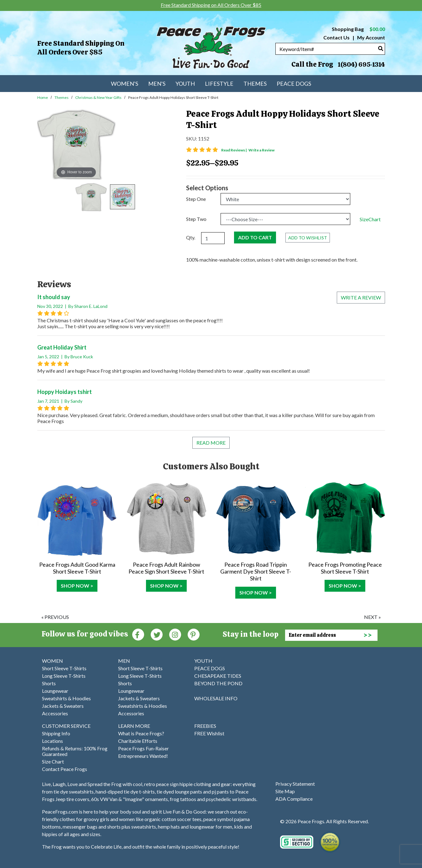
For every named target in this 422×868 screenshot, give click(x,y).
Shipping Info (56, 733)
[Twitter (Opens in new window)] (157, 634)
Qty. (191, 237)
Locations (52, 741)
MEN (124, 661)
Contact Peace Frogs (65, 769)
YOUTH (203, 661)
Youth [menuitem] (185, 84)
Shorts (49, 683)
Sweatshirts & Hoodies (66, 698)
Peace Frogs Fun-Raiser (143, 748)
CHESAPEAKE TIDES (218, 676)
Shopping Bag (358, 29)
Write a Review (261, 150)
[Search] (381, 48)
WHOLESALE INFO (216, 698)
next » (373, 617)
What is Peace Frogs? (141, 733)
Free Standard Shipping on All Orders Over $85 (81, 48)
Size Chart (53, 761)
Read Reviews (234, 150)
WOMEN (52, 661)
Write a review (361, 297)
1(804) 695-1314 (361, 64)
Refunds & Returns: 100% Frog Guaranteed (75, 751)
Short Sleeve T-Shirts (64, 668)
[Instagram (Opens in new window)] (175, 634)
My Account (371, 37)
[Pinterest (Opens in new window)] (194, 634)
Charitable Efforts (138, 741)
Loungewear (55, 691)
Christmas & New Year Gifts (98, 97)
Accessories (55, 713)
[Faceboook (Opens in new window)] (138, 634)
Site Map (285, 791)
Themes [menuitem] (255, 84)
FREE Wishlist (209, 733)
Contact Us (336, 37)
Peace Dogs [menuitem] (294, 84)
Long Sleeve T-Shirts (64, 676)
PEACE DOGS (210, 668)
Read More (211, 443)
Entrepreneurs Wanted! (143, 756)
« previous (55, 617)
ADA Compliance (294, 799)
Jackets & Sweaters (63, 706)
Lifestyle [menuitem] (219, 84)
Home (43, 97)
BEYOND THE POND (218, 683)
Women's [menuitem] (125, 84)
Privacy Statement (295, 784)
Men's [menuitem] (157, 84)
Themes (62, 97)
